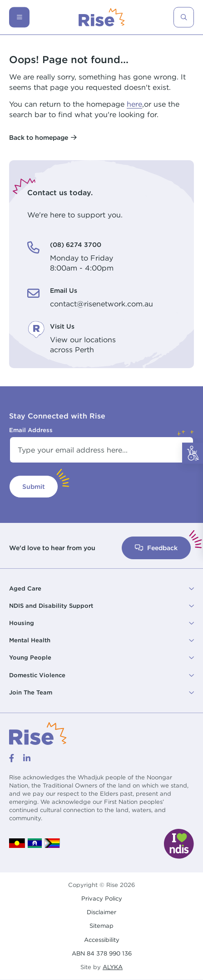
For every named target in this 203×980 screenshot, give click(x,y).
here (134, 104)
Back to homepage (39, 137)
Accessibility (102, 940)
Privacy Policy (102, 898)
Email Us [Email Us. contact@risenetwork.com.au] (64, 290)
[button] (101, 589)
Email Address (31, 430)
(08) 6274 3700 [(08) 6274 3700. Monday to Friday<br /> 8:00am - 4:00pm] (76, 244)
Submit (34, 486)
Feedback (156, 548)
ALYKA (113, 967)
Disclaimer (101, 912)
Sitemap (101, 926)
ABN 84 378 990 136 (102, 953)
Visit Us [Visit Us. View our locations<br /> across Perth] (62, 326)
